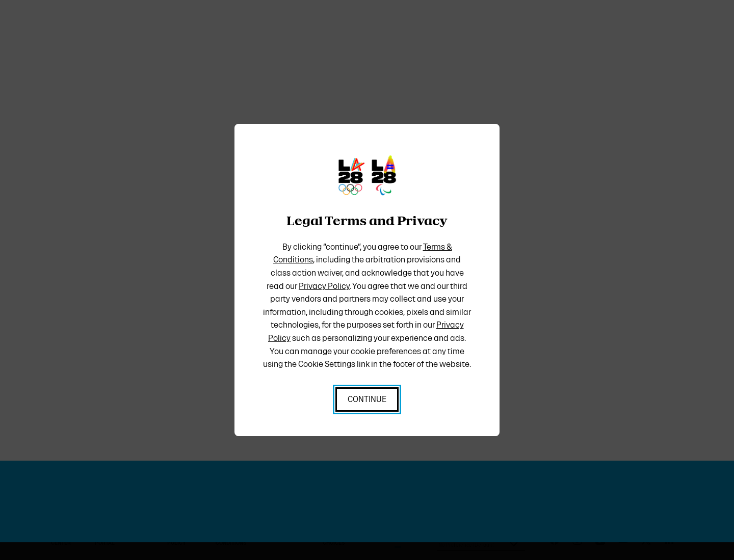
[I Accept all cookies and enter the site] (367, 399)
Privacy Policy (324, 286)
